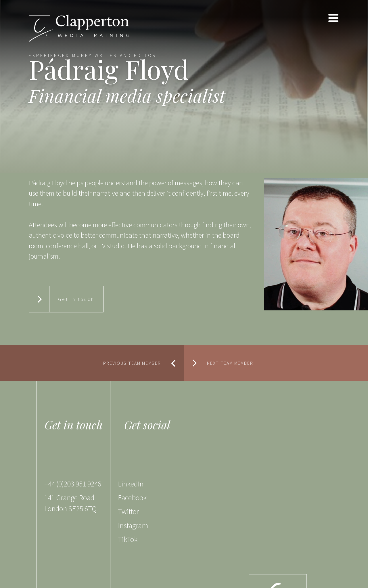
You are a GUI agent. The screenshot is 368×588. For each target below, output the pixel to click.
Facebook (132, 498)
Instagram (133, 526)
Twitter (128, 511)
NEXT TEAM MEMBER (230, 363)
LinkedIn (131, 484)
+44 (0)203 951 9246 (73, 484)
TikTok (128, 539)
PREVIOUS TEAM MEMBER (132, 363)
